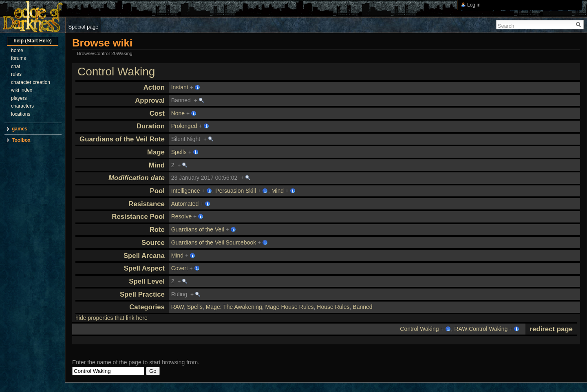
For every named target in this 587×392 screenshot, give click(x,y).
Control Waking (116, 72)
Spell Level (147, 281)
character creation (31, 82)
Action (154, 87)
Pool (157, 191)
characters (22, 106)
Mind (157, 165)
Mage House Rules (290, 307)
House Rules (333, 307)
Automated (185, 204)
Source (153, 243)
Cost (157, 113)
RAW (178, 307)
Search (506, 26)
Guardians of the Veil (198, 229)
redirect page (551, 329)
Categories (147, 307)
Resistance (147, 204)
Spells (179, 152)
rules (16, 74)
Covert (180, 268)
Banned (362, 307)
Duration (151, 126)
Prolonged (184, 126)
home (17, 51)
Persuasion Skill (236, 191)
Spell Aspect (144, 268)
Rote (157, 230)
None (178, 113)
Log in (474, 5)
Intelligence (186, 191)
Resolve (182, 216)
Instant (180, 87)
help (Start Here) (32, 41)
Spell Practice (142, 294)
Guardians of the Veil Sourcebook (214, 242)
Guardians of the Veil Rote (122, 139)
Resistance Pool (138, 217)
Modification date (137, 178)
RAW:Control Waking (481, 329)
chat (16, 66)
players (19, 98)
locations (21, 114)
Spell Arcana (144, 256)
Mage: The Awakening (234, 307)
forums (19, 58)
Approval (150, 100)
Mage (156, 152)
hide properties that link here (111, 318)
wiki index (22, 90)
